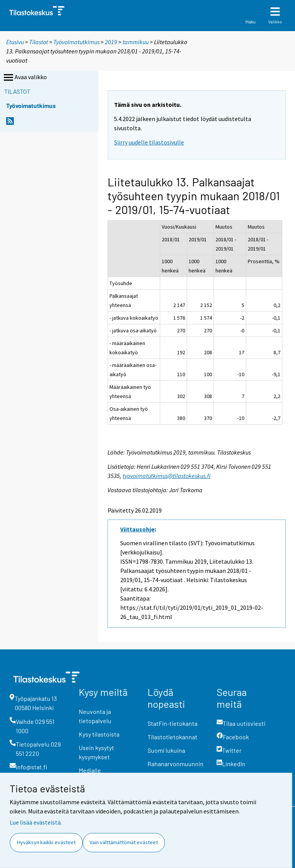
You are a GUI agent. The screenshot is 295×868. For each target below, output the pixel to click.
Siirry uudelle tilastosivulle (149, 142)
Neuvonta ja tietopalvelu (95, 716)
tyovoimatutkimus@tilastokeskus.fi (167, 476)
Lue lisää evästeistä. (36, 822)
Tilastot (39, 42)
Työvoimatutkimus (76, 42)
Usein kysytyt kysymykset (96, 752)
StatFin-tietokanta (172, 723)
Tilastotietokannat (172, 737)
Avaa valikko (25, 78)
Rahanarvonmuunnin (176, 764)
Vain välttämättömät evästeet (124, 842)
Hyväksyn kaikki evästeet (46, 842)
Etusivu (15, 42)
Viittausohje (137, 529)
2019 (111, 42)
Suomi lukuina (166, 750)
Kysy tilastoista (99, 734)
